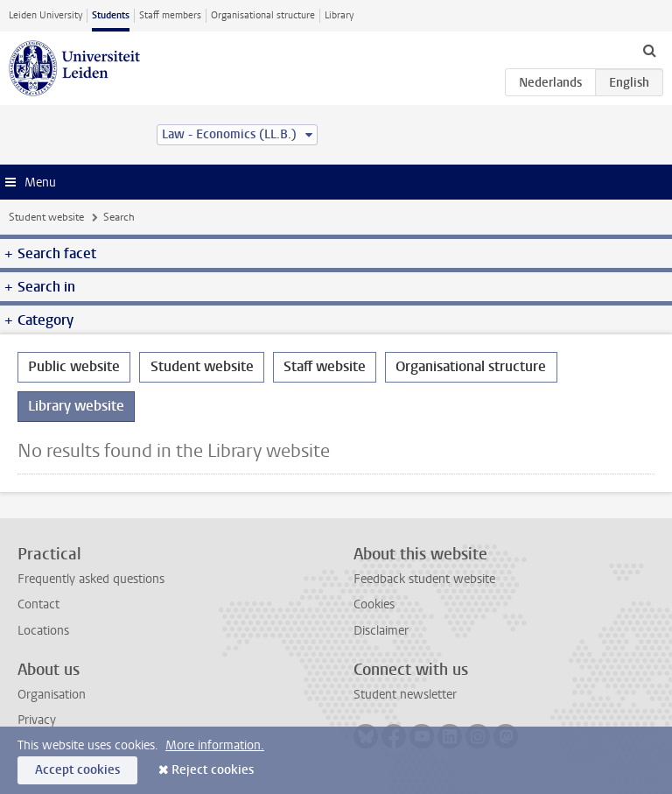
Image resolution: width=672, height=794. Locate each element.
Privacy (37, 720)
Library (339, 15)
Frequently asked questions (91, 579)
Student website (46, 217)
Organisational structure (263, 15)
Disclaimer (381, 631)
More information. (215, 745)
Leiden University (45, 15)
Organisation (52, 695)
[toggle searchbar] (649, 50)
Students (111, 15)
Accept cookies (77, 770)
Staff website (325, 366)
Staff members (170, 15)
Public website (74, 366)
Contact (38, 604)
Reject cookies (213, 770)
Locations (43, 631)
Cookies (374, 604)
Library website (76, 406)
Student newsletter (405, 695)
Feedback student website (424, 579)
